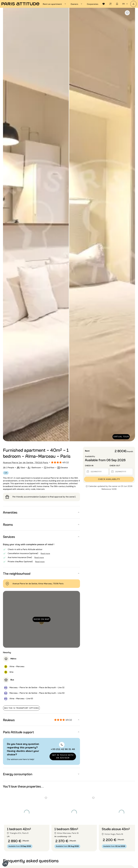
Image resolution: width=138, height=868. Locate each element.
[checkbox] (127, 13)
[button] (5, 864)
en (125, 4)
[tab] (55, 4)
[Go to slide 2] (27, 820)
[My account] (133, 4)
